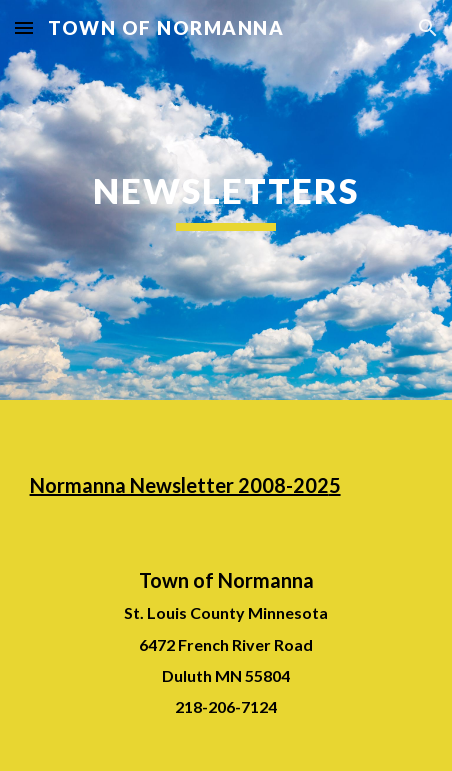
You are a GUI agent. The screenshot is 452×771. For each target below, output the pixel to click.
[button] (24, 27)
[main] (226, 200)
